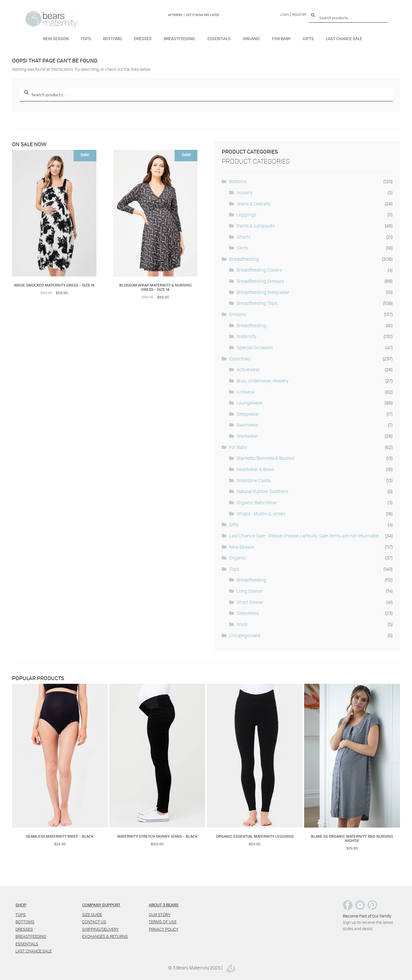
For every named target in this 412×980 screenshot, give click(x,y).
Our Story (160, 915)
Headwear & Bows (255, 469)
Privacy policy (164, 929)
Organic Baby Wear (257, 502)
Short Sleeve (250, 602)
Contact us (94, 922)
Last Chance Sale (344, 38)
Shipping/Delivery (100, 929)
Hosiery (244, 192)
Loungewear (250, 403)
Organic (251, 38)
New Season (56, 38)
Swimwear (248, 425)
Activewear (248, 369)
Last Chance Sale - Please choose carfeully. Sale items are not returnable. (305, 536)
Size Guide (92, 915)
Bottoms (112, 38)
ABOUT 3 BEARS (164, 905)
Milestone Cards (254, 480)
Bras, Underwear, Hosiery (263, 381)
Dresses (143, 38)
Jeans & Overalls (253, 204)
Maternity (247, 336)
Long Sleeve (249, 591)
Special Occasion (255, 347)
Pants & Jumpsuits (256, 226)
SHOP (21, 905)
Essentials (219, 38)
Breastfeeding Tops (257, 303)
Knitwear (246, 392)
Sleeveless (248, 613)
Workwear (247, 436)
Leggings (246, 214)
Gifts (308, 38)
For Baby (281, 38)
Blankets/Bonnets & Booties (266, 458)
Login (285, 14)
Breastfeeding (179, 38)
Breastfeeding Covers (259, 270)
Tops (86, 38)
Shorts (243, 237)
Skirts (242, 248)
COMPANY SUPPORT (101, 905)
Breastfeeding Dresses (260, 281)
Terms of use (163, 922)
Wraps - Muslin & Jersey (261, 513)
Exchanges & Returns (105, 936)
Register (299, 14)
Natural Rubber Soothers (262, 491)
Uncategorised (245, 635)
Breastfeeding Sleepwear (263, 292)
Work (242, 624)
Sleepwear (248, 414)
